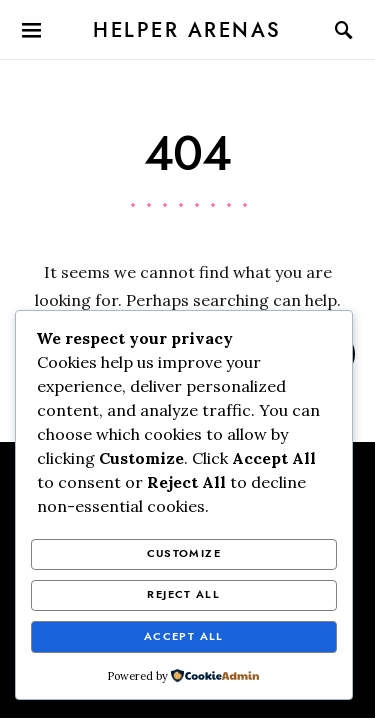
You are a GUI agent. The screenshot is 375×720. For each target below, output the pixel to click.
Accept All (184, 636)
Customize (184, 553)
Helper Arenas (187, 30)
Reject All (183, 594)
